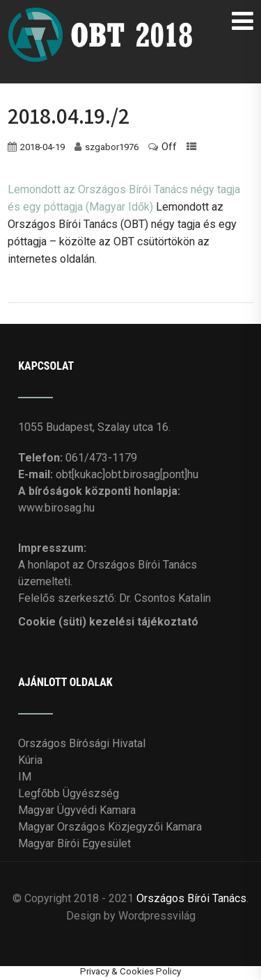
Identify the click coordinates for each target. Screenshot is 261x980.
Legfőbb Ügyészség (69, 793)
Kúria (30, 760)
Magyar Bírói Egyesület (74, 843)
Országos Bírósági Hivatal (82, 743)
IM (25, 777)
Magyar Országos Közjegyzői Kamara (110, 827)
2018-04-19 (42, 147)
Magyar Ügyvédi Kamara (77, 810)
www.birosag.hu (56, 508)
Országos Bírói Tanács (191, 898)
